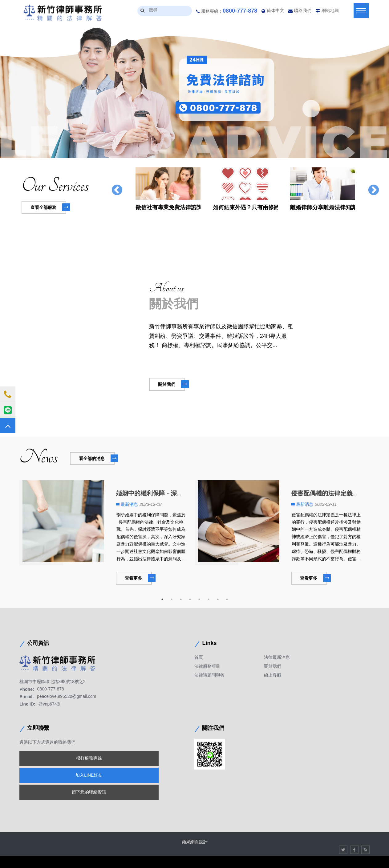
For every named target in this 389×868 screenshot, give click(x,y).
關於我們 (273, 666)
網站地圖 (330, 10)
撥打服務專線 (89, 758)
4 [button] (190, 599)
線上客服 (273, 675)
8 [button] (227, 599)
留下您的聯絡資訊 (89, 792)
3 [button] (181, 599)
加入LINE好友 (89, 775)
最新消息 (129, 504)
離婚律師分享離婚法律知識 (323, 207)
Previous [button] (117, 190)
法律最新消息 (277, 657)
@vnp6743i (49, 704)
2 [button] (172, 599)
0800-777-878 (240, 11)
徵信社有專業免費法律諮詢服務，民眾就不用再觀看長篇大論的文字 (168, 207)
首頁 (199, 657)
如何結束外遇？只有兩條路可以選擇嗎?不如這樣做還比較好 (245, 207)
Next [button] (374, 190)
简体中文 (275, 10)
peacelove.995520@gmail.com (67, 697)
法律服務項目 (207, 666)
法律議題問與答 (209, 675)
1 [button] (162, 599)
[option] (194, 92)
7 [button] (218, 599)
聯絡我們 (303, 10)
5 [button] (199, 599)
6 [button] (209, 599)
